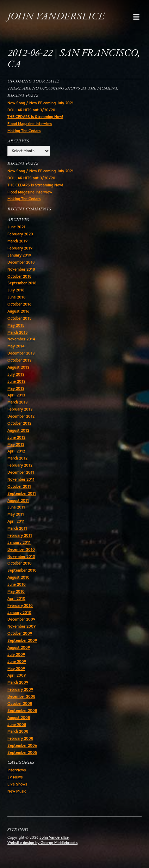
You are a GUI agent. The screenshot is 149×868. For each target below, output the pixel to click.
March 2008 (18, 731)
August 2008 (19, 718)
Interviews (17, 770)
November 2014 (21, 339)
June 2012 (16, 437)
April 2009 (17, 675)
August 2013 (18, 367)
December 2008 (21, 696)
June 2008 (17, 725)
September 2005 (22, 752)
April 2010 (16, 598)
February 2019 (20, 248)
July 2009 (16, 654)
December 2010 (21, 549)
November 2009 (21, 626)
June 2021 (16, 227)
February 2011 (20, 535)
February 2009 (20, 689)
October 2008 (20, 703)
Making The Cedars (24, 131)
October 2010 (20, 563)
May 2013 (16, 388)
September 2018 (22, 283)
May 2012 (16, 444)
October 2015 (19, 318)
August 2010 (18, 577)
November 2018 (21, 269)
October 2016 (19, 304)
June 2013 (16, 381)
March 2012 (17, 458)
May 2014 (16, 346)
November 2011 (21, 479)
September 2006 (22, 745)
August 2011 (18, 500)
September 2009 (22, 640)
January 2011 (19, 542)
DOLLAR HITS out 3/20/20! (32, 110)
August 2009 (19, 647)
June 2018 (16, 297)
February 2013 (20, 409)
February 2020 (20, 234)
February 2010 (20, 605)
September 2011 (22, 493)
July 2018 (16, 290)
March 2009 (18, 682)
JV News (15, 777)
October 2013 (19, 360)
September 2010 (22, 570)
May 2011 (16, 514)
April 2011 (16, 521)
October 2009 (20, 633)
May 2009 (16, 669)
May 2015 (16, 325)
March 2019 (17, 241)
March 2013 (17, 402)
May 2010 (16, 591)
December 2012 (21, 416)
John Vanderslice (56, 17)
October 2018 (19, 276)
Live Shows (17, 784)
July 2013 (16, 374)
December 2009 (21, 619)
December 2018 (21, 262)
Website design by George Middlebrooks (42, 843)
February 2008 (20, 738)
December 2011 (21, 472)
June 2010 (17, 584)
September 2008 (22, 710)
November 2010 (21, 556)
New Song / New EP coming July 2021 (41, 103)
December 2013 (21, 353)
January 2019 (19, 255)
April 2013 (16, 395)
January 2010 (19, 612)
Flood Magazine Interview (30, 124)
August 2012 (18, 430)
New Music (17, 791)
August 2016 (18, 311)
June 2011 (16, 507)
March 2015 (17, 332)
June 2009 (17, 661)
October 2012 (19, 423)
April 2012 (16, 451)
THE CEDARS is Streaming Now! (35, 117)
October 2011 (19, 486)
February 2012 (20, 465)
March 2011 (17, 528)
